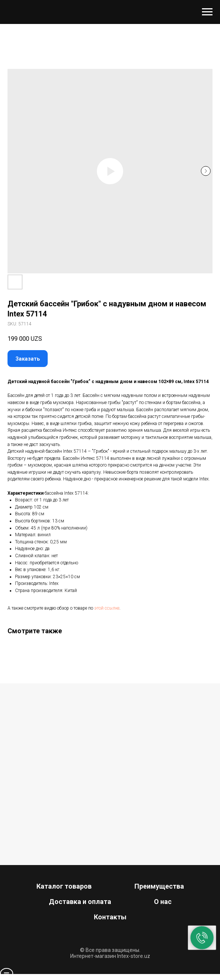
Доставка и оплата (80, 902)
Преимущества (159, 886)
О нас (163, 902)
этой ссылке (107, 608)
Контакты (110, 917)
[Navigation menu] (207, 12)
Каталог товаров (64, 886)
